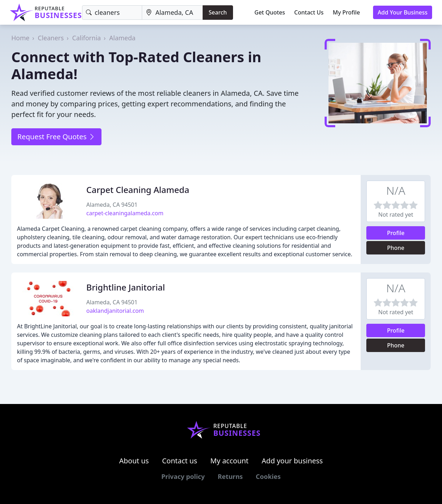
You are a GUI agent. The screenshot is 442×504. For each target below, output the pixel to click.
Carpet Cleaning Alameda (138, 190)
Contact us (180, 461)
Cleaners (51, 38)
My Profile (346, 12)
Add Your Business (403, 12)
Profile (396, 233)
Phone (396, 248)
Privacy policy (183, 476)
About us (134, 461)
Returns (230, 476)
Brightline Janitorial (126, 287)
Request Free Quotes (56, 137)
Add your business (292, 461)
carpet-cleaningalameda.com (125, 213)
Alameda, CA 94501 (112, 205)
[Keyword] (112, 13)
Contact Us (309, 12)
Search (218, 12)
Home (20, 38)
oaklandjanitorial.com (115, 311)
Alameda (122, 38)
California (86, 38)
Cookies (268, 476)
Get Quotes (270, 12)
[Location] (172, 13)
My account (229, 461)
